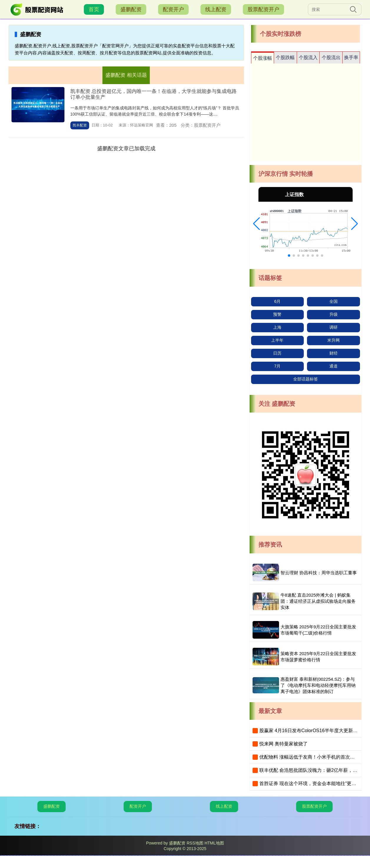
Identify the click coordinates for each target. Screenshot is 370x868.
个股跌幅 (285, 57)
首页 (94, 9)
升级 (334, 314)
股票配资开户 (263, 9)
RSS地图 (195, 843)
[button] (257, 224)
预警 (277, 314)
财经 (334, 353)
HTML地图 (214, 843)
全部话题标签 (306, 379)
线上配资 (216, 9)
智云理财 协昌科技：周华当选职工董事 (319, 573)
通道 (334, 366)
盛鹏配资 (131, 9)
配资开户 (173, 9)
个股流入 (308, 57)
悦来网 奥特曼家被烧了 (283, 744)
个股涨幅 (263, 58)
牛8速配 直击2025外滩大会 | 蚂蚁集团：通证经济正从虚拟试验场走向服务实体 (318, 601)
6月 (278, 301)
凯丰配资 (80, 125)
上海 (277, 327)
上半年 (277, 340)
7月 (278, 366)
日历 (277, 353)
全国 (334, 301)
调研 (334, 327)
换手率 (351, 57)
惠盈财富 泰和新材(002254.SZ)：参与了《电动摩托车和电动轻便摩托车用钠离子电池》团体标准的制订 (318, 685)
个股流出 (331, 57)
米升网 (334, 340)
